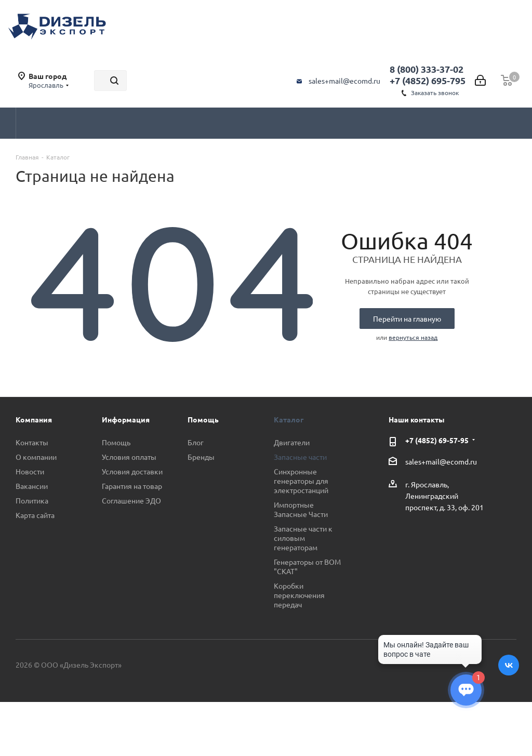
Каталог (289, 419)
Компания (34, 419)
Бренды (201, 457)
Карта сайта (35, 515)
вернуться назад (413, 337)
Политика (32, 500)
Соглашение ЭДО (131, 500)
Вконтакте (509, 665)
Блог (196, 442)
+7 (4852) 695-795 (428, 80)
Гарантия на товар (132, 486)
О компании (36, 457)
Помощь (116, 442)
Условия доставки (132, 471)
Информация (126, 419)
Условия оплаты (129, 457)
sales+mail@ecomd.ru (344, 81)
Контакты (32, 442)
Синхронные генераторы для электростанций (301, 481)
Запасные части (300, 457)
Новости (30, 471)
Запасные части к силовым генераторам (303, 538)
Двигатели (292, 442)
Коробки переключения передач (299, 595)
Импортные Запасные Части (301, 509)
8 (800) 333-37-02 (427, 69)
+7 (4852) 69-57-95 (437, 440)
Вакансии (32, 486)
